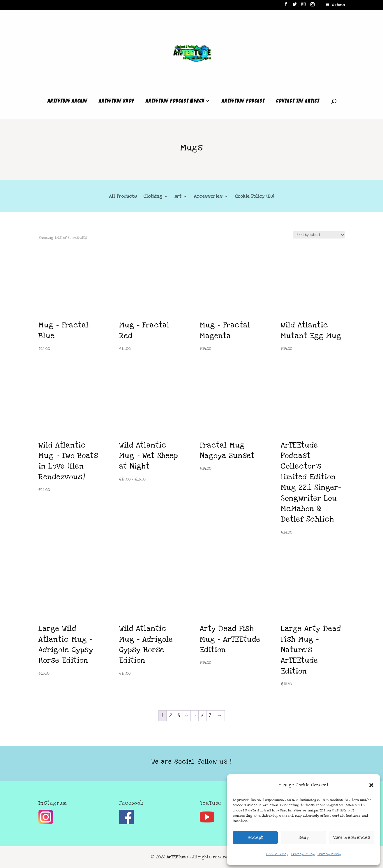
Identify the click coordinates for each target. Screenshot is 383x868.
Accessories (208, 197)
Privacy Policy (303, 854)
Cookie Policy (277, 854)
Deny (303, 838)
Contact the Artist (298, 101)
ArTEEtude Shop (117, 101)
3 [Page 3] (179, 716)
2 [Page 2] (171, 716)
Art (178, 197)
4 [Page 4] (187, 716)
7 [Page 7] (210, 716)
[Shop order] (319, 235)
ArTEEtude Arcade (67, 101)
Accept (255, 838)
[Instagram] (313, 6)
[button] (371, 785)
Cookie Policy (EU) (254, 197)
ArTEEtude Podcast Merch (175, 101)
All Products (123, 197)
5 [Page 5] (195, 716)
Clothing (153, 197)
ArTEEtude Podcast (243, 101)
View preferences (352, 838)
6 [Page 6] (202, 716)
